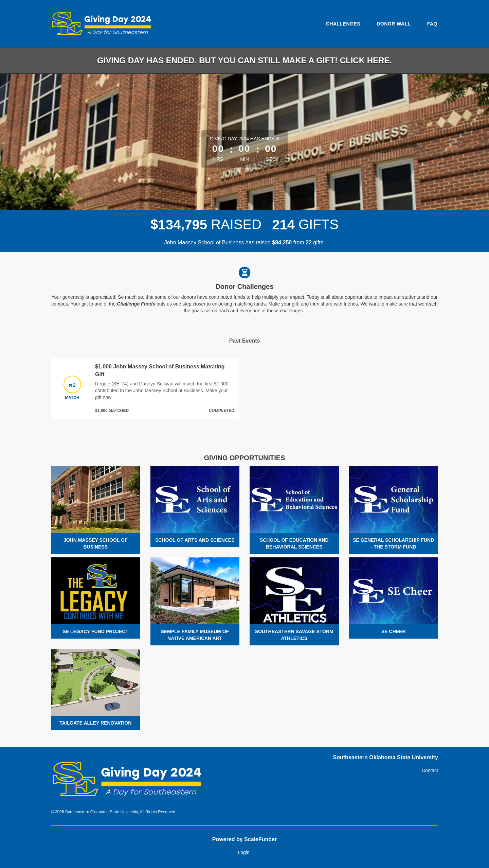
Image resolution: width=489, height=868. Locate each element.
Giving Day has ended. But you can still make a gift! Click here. (244, 60)
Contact (430, 770)
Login (243, 852)
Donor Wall (394, 24)
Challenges (343, 24)
